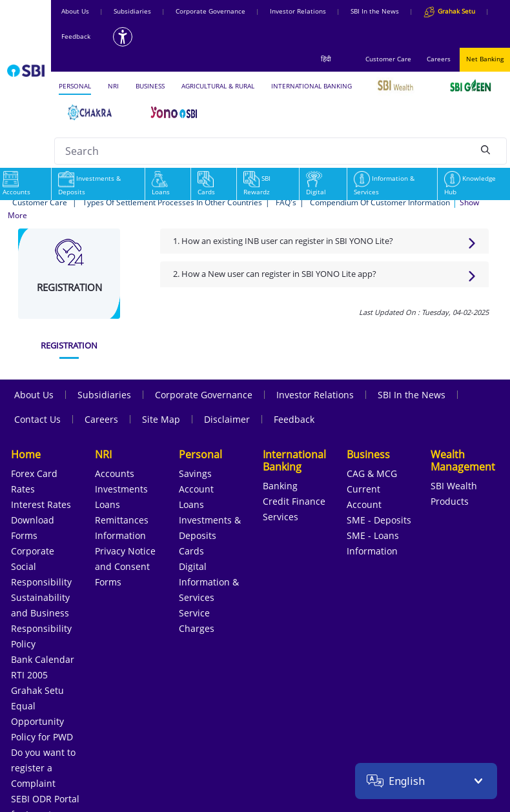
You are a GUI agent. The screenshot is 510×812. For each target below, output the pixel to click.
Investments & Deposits (89, 185)
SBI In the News (375, 11)
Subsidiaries (132, 11)
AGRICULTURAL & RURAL (218, 86)
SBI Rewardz (257, 185)
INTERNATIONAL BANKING (311, 86)
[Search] (485, 149)
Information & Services (384, 185)
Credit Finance (294, 501)
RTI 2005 (29, 675)
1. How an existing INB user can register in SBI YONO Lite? (283, 241)
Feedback (76, 36)
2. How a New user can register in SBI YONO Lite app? (275, 274)
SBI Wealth (454, 486)
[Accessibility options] (123, 37)
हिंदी (326, 59)
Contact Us (37, 419)
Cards (206, 185)
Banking (280, 486)
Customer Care (388, 59)
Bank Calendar (43, 659)
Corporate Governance (210, 11)
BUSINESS (150, 86)
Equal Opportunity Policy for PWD (42, 721)
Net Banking (485, 59)
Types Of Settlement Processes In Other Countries (172, 202)
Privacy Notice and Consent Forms (125, 566)
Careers (439, 59)
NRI (113, 86)
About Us (75, 11)
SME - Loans (373, 535)
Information (120, 535)
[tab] (69, 346)
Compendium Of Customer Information (380, 202)
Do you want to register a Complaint (43, 768)
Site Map (161, 419)
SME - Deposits (379, 520)
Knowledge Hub (470, 185)
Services (280, 517)
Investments (121, 489)
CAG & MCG (372, 473)
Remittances (122, 520)
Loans (161, 185)
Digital (316, 185)
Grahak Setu (37, 690)
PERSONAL (75, 86)
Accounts (115, 473)
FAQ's (286, 202)
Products (450, 501)
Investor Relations (298, 11)
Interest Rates (41, 504)
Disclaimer (227, 419)
